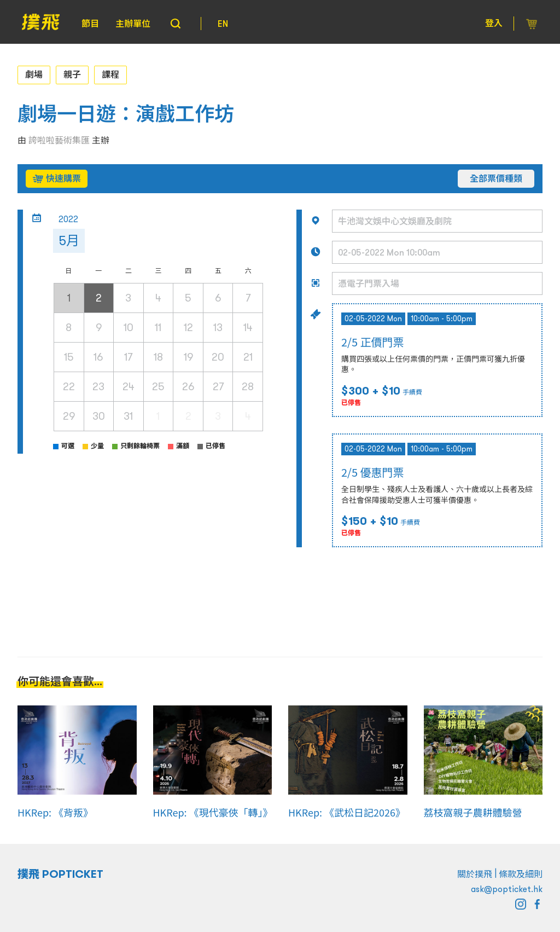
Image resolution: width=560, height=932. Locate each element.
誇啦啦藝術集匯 (59, 140)
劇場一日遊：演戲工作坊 (126, 114)
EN (223, 24)
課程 (110, 74)
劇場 (34, 74)
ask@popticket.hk (507, 889)
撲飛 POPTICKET (60, 874)
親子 (72, 74)
